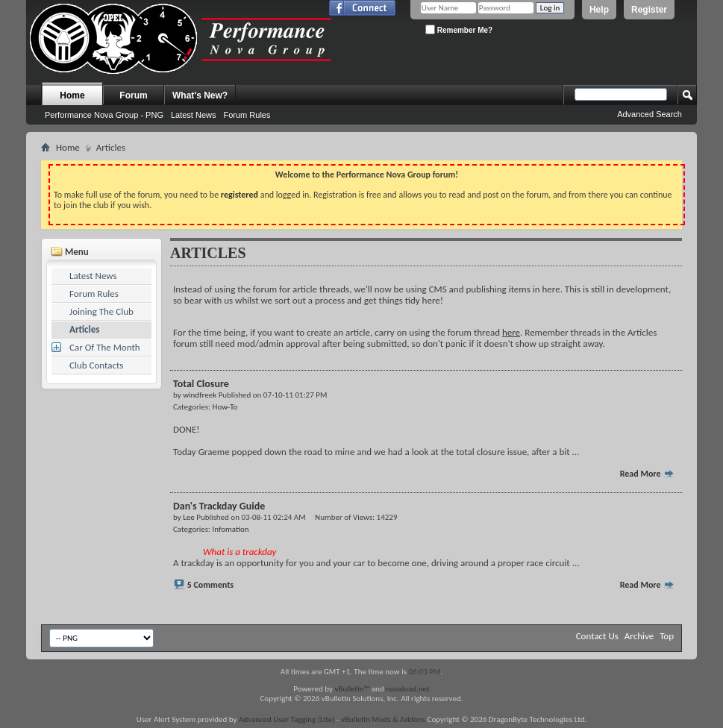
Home (72, 95)
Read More (648, 474)
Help (599, 10)
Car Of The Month (105, 347)
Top (667, 636)
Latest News (194, 115)
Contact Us (597, 636)
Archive (639, 636)
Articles (84, 329)
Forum (133, 95)
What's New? (200, 95)
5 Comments (210, 585)
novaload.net (408, 689)
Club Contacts (96, 365)
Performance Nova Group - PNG (104, 115)
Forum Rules (247, 115)
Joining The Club (101, 311)
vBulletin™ (352, 689)
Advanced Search (650, 114)
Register (649, 10)
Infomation (231, 529)
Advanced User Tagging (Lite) (287, 719)
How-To (225, 407)
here (511, 332)
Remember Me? (459, 29)
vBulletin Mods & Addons (383, 719)
